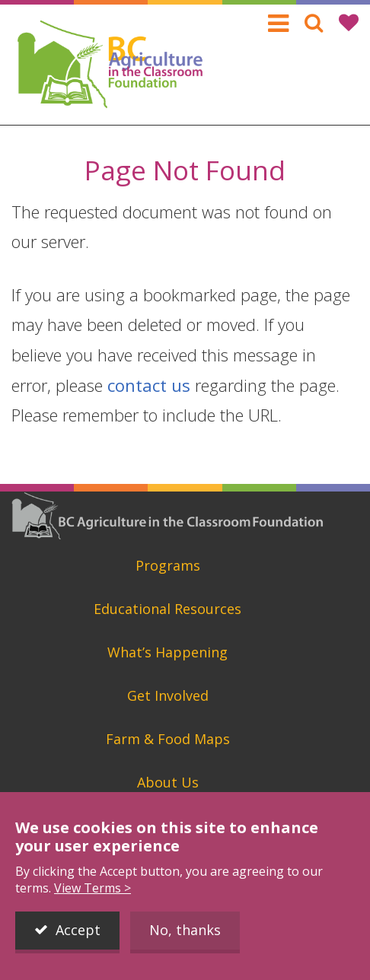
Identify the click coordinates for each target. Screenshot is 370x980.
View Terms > (92, 892)
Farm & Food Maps (168, 739)
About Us (168, 782)
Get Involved (168, 695)
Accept (78, 934)
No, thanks (185, 934)
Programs (168, 565)
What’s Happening (167, 652)
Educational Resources (167, 609)
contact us (149, 385)
